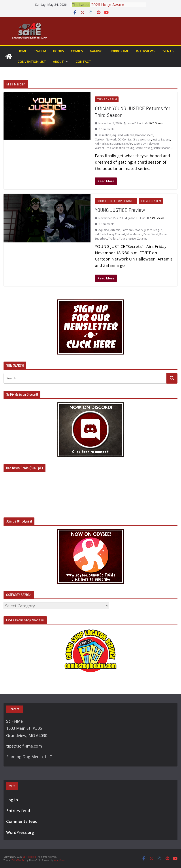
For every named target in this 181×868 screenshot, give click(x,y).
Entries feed (18, 811)
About (58, 62)
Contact (83, 62)
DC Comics (125, 139)
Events (168, 51)
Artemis (129, 135)
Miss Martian (115, 144)
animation (105, 135)
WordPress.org (20, 832)
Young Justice (135, 148)
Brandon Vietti (144, 135)
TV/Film (40, 51)
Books (58, 51)
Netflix (128, 144)
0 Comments (105, 129)
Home (22, 51)
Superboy (140, 144)
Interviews (145, 51)
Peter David (151, 234)
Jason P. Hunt (135, 123)
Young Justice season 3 (158, 148)
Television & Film (107, 99)
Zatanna (142, 239)
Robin (163, 234)
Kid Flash (100, 144)
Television (153, 144)
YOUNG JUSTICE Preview (120, 210)
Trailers (113, 239)
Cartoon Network (106, 139)
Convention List (32, 62)
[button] (66, 62)
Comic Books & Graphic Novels (116, 201)
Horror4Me (119, 51)
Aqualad (118, 135)
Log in (12, 800)
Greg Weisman (142, 139)
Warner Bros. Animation (110, 148)
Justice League (161, 139)
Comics (77, 51)
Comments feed (22, 821)
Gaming (96, 51)
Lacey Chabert (116, 234)
